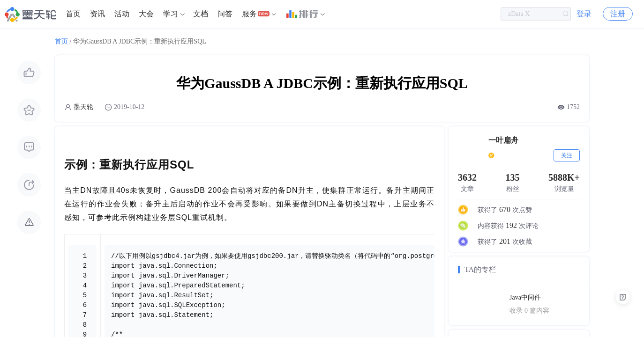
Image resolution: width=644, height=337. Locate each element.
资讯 (97, 14)
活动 (122, 14)
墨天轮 (83, 107)
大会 (146, 14)
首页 (73, 14)
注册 (618, 14)
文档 (201, 14)
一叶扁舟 (503, 140)
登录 (584, 14)
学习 (171, 14)
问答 (225, 14)
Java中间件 (525, 297)
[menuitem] (73, 14)
